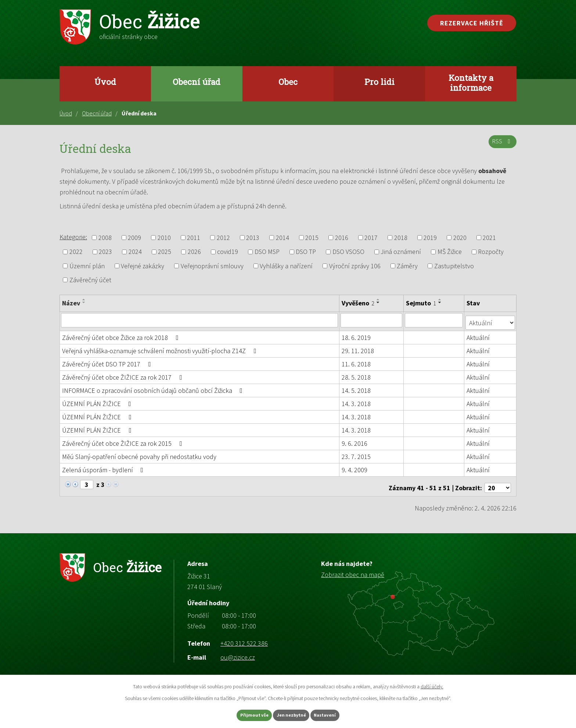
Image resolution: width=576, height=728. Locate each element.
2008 (105, 238)
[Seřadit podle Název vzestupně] (84, 300)
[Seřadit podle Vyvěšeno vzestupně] (379, 300)
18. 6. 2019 (357, 335)
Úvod (105, 82)
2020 (460, 238)
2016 (342, 238)
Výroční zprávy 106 (355, 266)
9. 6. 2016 (355, 441)
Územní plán (87, 266)
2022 (76, 252)
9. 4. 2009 (355, 467)
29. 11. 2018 (358, 348)
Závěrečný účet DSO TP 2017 (108, 361)
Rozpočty (491, 252)
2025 (165, 252)
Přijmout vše (243, 714)
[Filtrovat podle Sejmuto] (434, 320)
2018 (401, 238)
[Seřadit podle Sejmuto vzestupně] (440, 300)
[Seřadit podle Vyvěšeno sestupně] (379, 302)
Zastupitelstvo (454, 266)
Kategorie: (73, 237)
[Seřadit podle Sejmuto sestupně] (440, 302)
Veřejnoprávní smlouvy (212, 266)
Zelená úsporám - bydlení (104, 467)
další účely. (432, 685)
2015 (312, 238)
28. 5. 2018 (357, 375)
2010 (164, 238)
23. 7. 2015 (357, 454)
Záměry (407, 266)
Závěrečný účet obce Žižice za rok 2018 (122, 335)
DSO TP (306, 252)
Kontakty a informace (471, 83)
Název (71, 303)
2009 (134, 238)
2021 (489, 238)
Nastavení (336, 714)
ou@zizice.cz (238, 652)
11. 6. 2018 (357, 361)
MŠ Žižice (450, 252)
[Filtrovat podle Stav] (491, 320)
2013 (253, 238)
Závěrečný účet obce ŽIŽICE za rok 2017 (123, 375)
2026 (194, 252)
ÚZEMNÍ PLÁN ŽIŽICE (98, 401)
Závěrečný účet (90, 280)
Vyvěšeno (358, 303)
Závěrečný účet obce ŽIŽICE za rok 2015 (123, 441)
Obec (288, 82)
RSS (501, 145)
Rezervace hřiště (472, 23)
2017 (371, 238)
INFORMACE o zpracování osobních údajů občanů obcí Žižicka (154, 388)
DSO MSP (267, 252)
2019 (430, 238)
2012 (223, 238)
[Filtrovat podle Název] (200, 320)
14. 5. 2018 (357, 388)
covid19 (228, 252)
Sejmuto (421, 303)
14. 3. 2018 (357, 401)
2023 (105, 252)
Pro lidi (379, 82)
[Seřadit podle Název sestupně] (84, 302)
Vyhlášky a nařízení (286, 266)
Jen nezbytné (291, 714)
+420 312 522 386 (244, 638)
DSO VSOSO (348, 252)
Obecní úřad (197, 82)
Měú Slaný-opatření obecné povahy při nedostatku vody (139, 454)
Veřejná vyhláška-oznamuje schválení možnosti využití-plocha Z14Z (161, 348)
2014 (282, 238)
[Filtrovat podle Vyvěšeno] (372, 320)
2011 (194, 238)
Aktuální (479, 335)
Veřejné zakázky (143, 266)
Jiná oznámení (401, 252)
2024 (135, 252)
